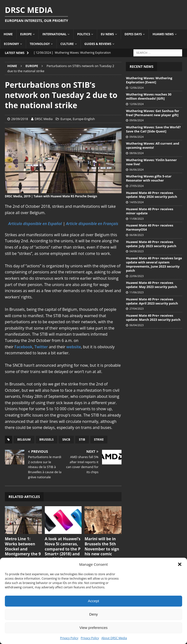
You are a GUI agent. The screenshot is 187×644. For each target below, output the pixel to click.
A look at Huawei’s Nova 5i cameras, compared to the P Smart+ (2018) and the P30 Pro (63, 549)
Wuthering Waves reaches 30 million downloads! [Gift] (149, 96)
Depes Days (133, 34)
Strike (99, 439)
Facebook (23, 347)
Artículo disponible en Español (35, 224)
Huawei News (163, 34)
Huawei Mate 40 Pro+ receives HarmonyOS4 (150, 227)
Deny (93, 614)
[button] (180, 564)
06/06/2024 (136, 170)
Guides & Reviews (98, 44)
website (74, 347)
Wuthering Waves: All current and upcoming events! (152, 145)
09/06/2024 (136, 120)
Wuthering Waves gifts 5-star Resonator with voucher (149, 178)
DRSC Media (44, 119)
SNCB (66, 439)
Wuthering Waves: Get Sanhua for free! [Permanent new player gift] (152, 113)
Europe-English (84, 119)
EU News (107, 34)
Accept (93, 601)
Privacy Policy (69, 638)
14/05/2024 (136, 202)
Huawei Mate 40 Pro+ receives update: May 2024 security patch (151, 195)
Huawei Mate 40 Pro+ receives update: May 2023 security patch (151, 285)
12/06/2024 (136, 88)
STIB (82, 439)
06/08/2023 (136, 235)
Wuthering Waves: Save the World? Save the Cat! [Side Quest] (153, 129)
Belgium (24, 439)
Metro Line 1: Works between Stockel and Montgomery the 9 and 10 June (23, 549)
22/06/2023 (136, 276)
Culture (67, 44)
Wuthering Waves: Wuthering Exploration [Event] (149, 80)
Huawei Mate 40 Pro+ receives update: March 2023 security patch (153, 318)
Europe (26, 34)
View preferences (93, 628)
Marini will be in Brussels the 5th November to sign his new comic (102, 546)
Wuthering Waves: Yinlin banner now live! (151, 162)
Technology (40, 44)
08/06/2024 (136, 153)
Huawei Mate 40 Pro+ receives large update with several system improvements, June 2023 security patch (154, 264)
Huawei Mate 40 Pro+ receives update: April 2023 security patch (152, 301)
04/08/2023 (136, 251)
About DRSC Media (114, 638)
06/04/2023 (136, 325)
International (54, 34)
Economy (11, 44)
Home (8, 34)
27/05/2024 (136, 186)
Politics (84, 34)
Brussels (47, 439)
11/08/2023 (136, 219)
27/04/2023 (136, 309)
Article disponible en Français (92, 224)
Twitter (42, 347)
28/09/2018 (20, 119)
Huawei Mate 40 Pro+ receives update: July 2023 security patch (151, 244)
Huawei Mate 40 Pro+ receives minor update (150, 211)
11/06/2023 (136, 292)
